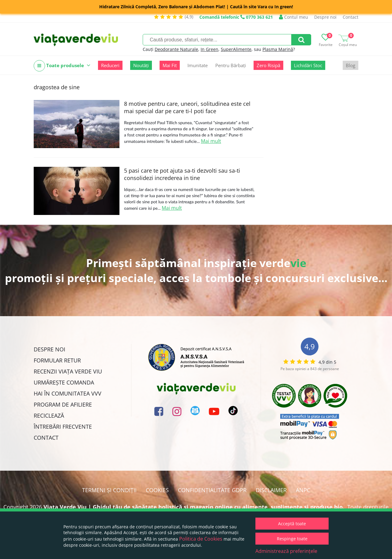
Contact (351, 17)
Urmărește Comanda (64, 382)
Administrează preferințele (286, 551)
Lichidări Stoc (308, 65)
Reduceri (110, 65)
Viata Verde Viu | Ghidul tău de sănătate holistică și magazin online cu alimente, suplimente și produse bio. (194, 507)
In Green (209, 49)
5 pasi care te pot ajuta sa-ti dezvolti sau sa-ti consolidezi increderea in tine (182, 174)
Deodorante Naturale (176, 49)
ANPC (303, 490)
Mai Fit (170, 65)
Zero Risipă (268, 65)
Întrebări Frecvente (63, 427)
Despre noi (325, 17)
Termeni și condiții (109, 490)
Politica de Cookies (201, 539)
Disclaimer (271, 490)
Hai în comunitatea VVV (68, 393)
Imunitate (198, 65)
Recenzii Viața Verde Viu (68, 371)
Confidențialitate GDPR (212, 490)
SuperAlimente (236, 49)
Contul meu (294, 17)
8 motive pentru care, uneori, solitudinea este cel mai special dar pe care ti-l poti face (187, 107)
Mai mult (211, 141)
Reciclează (49, 415)
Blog (351, 65)
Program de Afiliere (63, 404)
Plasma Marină (278, 49)
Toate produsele (62, 66)
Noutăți (141, 65)
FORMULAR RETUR (57, 360)
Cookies (157, 490)
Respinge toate (292, 539)
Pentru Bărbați (231, 65)
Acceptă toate (292, 524)
